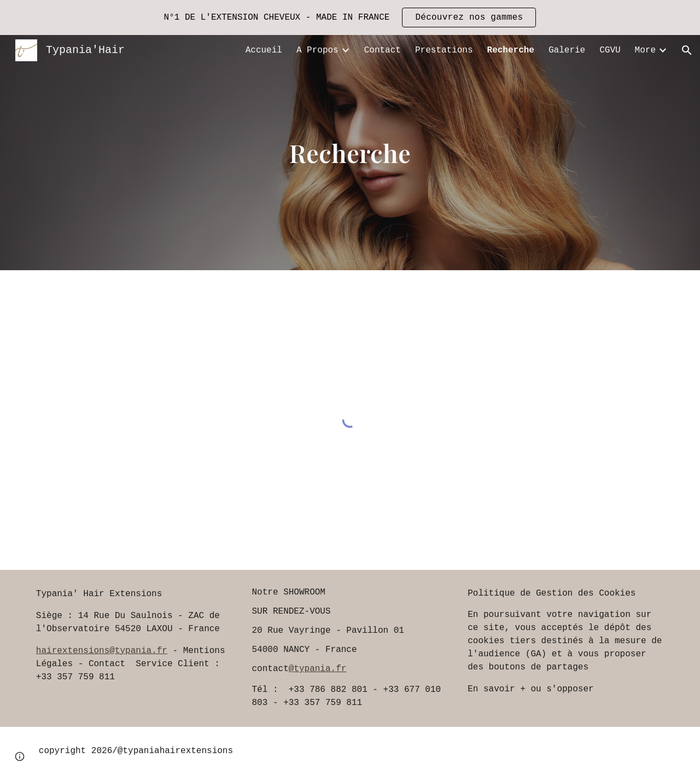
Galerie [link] (567, 50)
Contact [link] (383, 50)
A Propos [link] (317, 50)
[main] (350, 153)
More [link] (645, 50)
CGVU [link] (610, 50)
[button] (687, 50)
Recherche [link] (511, 50)
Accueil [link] (264, 50)
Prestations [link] (444, 50)
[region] (350, 18)
